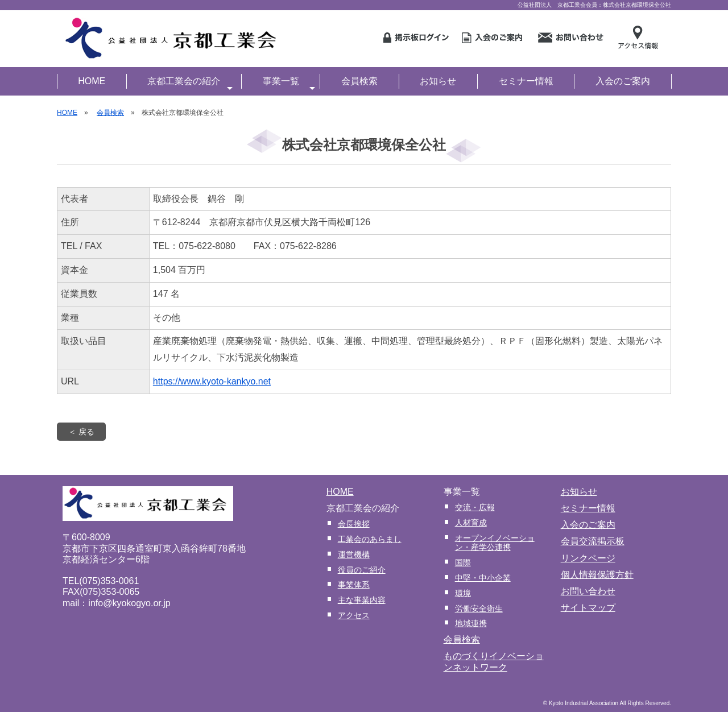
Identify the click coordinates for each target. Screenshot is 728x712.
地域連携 (471, 623)
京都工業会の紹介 (190, 82)
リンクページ (588, 558)
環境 (463, 593)
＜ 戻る (81, 432)
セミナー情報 (526, 81)
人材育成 (471, 523)
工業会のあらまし (370, 539)
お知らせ (438, 81)
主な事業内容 (362, 600)
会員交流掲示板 (593, 541)
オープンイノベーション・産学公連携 (495, 543)
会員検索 (359, 81)
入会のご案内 (623, 81)
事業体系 (354, 585)
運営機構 (354, 554)
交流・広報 (475, 507)
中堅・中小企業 (483, 578)
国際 (463, 562)
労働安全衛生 (479, 608)
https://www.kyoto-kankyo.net (212, 381)
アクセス (354, 615)
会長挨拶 (354, 524)
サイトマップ (588, 608)
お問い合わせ (588, 591)
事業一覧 (289, 82)
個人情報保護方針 (597, 575)
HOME (92, 81)
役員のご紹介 (362, 570)
